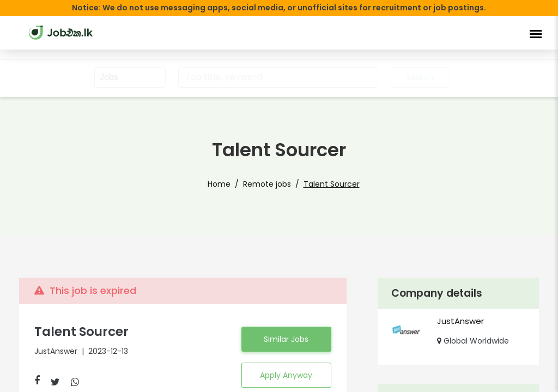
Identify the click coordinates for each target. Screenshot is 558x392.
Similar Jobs (286, 339)
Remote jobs (267, 184)
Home (219, 184)
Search (420, 77)
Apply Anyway (286, 375)
